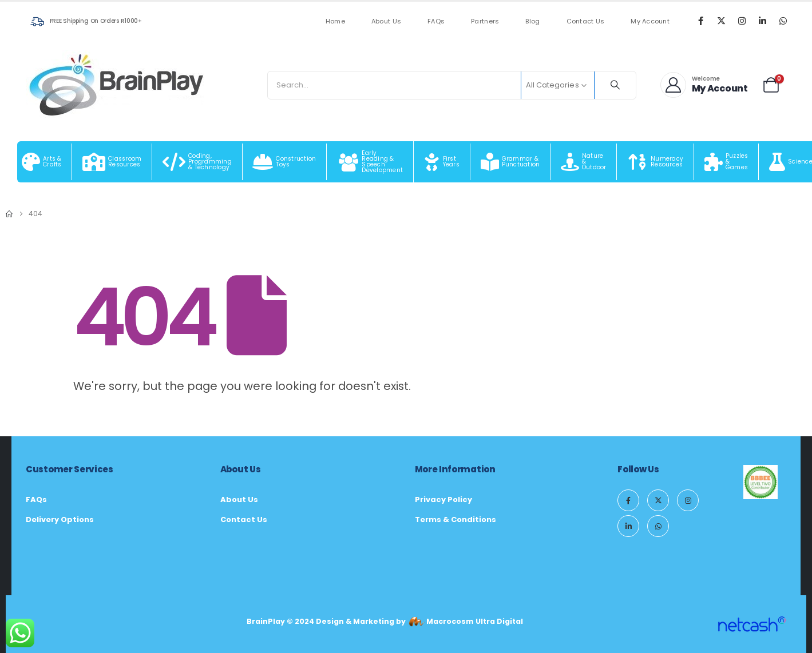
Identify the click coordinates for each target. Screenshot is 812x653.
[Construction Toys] (285, 162)
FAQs (436, 21)
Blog (532, 21)
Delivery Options (60, 519)
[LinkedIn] (762, 21)
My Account (650, 21)
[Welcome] (704, 85)
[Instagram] (742, 21)
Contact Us (586, 21)
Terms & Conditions (455, 519)
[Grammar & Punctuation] (510, 162)
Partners (485, 21)
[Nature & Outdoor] (584, 162)
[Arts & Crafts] (42, 162)
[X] (721, 21)
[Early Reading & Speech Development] (370, 162)
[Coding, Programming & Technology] (197, 162)
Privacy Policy (443, 499)
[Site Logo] (117, 85)
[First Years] (442, 162)
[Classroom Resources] (112, 162)
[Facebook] (700, 21)
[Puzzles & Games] (726, 162)
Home (335, 21)
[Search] (615, 85)
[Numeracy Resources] (655, 162)
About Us (386, 21)
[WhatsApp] (783, 21)
